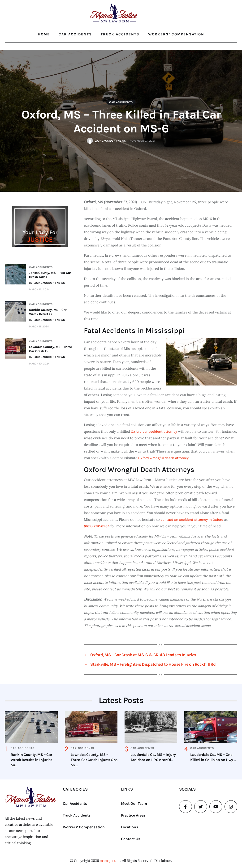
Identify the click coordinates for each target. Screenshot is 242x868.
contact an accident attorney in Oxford (192, 520)
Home (44, 34)
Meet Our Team (134, 803)
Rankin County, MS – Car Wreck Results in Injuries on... (31, 760)
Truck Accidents (120, 34)
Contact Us (131, 839)
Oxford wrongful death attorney (163, 458)
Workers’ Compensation (176, 34)
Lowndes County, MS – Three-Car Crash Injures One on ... (94, 760)
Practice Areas (133, 815)
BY (48, 283)
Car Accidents (75, 34)
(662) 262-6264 (97, 526)
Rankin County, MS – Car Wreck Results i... (48, 312)
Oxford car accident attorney (154, 432)
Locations (130, 827)
